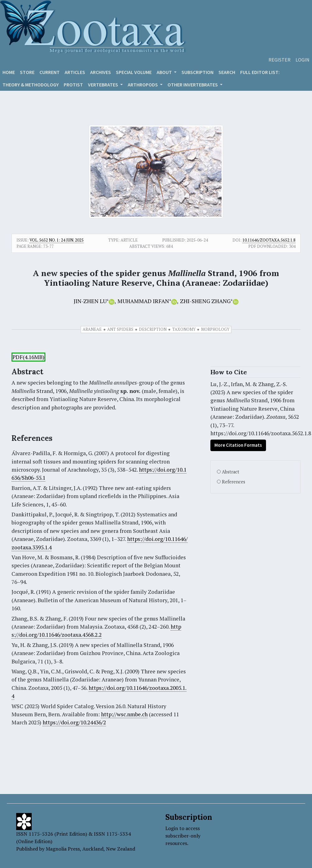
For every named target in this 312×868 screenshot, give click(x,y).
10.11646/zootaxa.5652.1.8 (269, 240)
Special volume (134, 72)
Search (227, 72)
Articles (75, 72)
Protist (73, 85)
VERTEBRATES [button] (103, 85)
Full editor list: (260, 72)
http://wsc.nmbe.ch (124, 714)
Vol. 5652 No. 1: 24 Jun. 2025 (57, 240)
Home (9, 72)
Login (303, 60)
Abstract (231, 472)
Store (27, 72)
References (234, 482)
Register (280, 60)
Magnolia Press (63, 849)
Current (50, 72)
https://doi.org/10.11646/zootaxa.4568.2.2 (96, 631)
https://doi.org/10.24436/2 (74, 722)
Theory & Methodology (31, 85)
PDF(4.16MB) (28, 357)
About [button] (165, 72)
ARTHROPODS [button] (143, 85)
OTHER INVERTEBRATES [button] (193, 85)
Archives (101, 72)
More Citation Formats (238, 445)
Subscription (197, 72)
